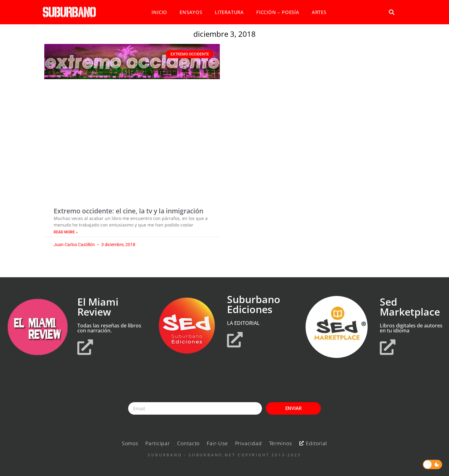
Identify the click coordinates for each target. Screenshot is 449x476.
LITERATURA (229, 12)
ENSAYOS (191, 12)
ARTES (319, 12)
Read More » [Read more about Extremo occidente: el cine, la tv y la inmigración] (66, 232)
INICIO (159, 12)
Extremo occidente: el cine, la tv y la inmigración (128, 211)
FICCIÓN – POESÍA (278, 12)
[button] (391, 12)
